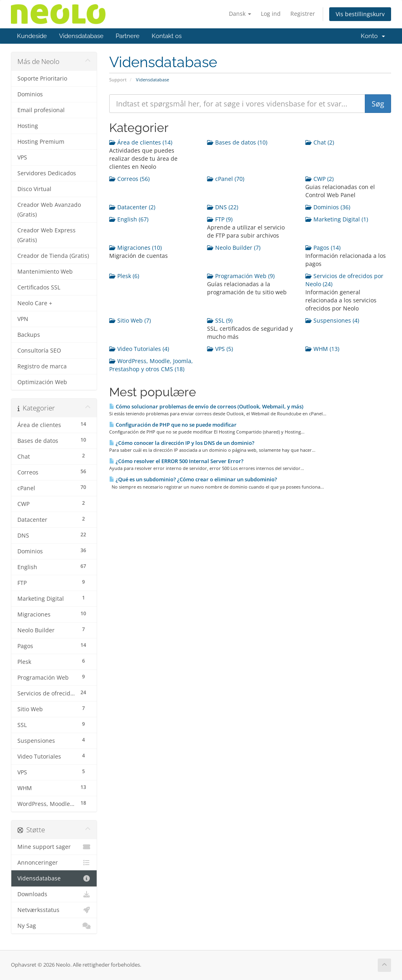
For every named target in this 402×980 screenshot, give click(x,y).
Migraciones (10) (135, 248)
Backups (29, 335)
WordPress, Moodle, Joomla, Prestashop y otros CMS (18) (151, 365)
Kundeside (32, 36)
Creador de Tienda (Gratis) (53, 256)
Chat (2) (320, 142)
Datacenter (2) (132, 207)
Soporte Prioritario (42, 79)
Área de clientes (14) (141, 142)
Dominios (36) (328, 207)
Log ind (271, 14)
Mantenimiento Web (45, 272)
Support (118, 80)
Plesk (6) (124, 276)
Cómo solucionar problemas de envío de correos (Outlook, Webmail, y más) (206, 406)
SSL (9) (220, 320)
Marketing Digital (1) (337, 219)
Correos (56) (129, 179)
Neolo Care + (35, 303)
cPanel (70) (226, 179)
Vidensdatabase (81, 36)
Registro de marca (42, 366)
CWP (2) (319, 179)
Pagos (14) (323, 248)
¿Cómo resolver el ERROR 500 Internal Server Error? (176, 461)
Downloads (54, 894)
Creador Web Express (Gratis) (47, 235)
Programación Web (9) (241, 276)
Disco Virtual (34, 189)
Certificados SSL (39, 287)
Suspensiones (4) (332, 320)
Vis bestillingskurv (360, 14)
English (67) (129, 219)
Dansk (240, 14)
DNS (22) (223, 207)
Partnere (128, 36)
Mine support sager (54, 847)
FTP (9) (220, 219)
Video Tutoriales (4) (139, 349)
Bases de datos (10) (237, 142)
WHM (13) (322, 349)
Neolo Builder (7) (234, 248)
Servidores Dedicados (47, 173)
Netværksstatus (54, 910)
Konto (373, 36)
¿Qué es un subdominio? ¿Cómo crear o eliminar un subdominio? (193, 479)
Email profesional (41, 110)
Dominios (30, 94)
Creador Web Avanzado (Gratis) (49, 210)
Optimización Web (42, 382)
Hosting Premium (41, 142)
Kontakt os (167, 36)
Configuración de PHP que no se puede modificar (173, 425)
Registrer (303, 14)
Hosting (28, 126)
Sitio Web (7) (130, 320)
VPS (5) (220, 349)
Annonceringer (54, 863)
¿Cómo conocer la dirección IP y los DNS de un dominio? (182, 443)
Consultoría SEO (39, 351)
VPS (22, 157)
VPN (23, 319)
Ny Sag (54, 926)
